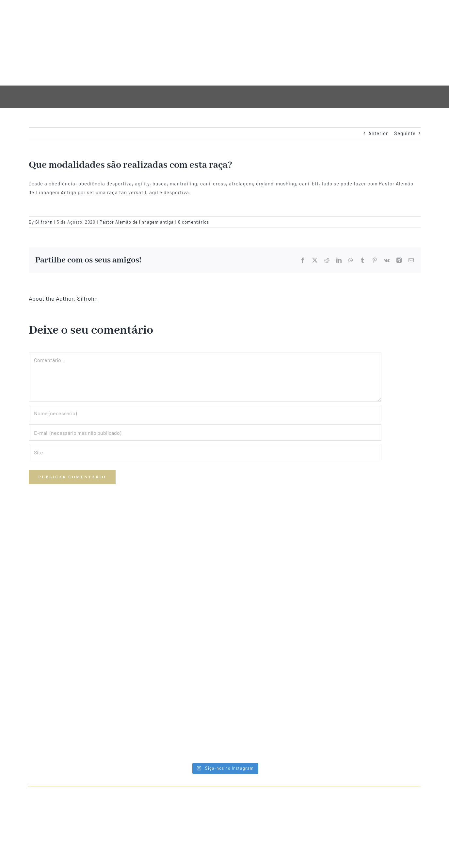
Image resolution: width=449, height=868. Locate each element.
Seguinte (405, 133)
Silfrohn (44, 222)
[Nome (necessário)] (205, 413)
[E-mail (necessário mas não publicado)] (205, 433)
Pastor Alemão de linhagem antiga (137, 222)
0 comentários (193, 222)
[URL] (205, 452)
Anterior (378, 133)
